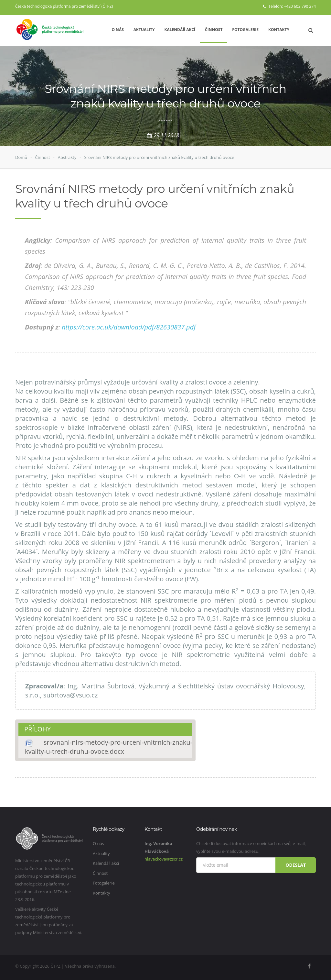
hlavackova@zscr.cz (164, 859)
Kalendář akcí (180, 30)
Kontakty (279, 30)
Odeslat (296, 865)
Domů (21, 157)
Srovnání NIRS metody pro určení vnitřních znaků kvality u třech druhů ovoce (159, 157)
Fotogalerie (245, 30)
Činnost (214, 30)
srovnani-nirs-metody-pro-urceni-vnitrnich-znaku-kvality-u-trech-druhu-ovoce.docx (109, 747)
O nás (117, 30)
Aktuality (144, 30)
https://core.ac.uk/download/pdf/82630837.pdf (129, 327)
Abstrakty (67, 157)
